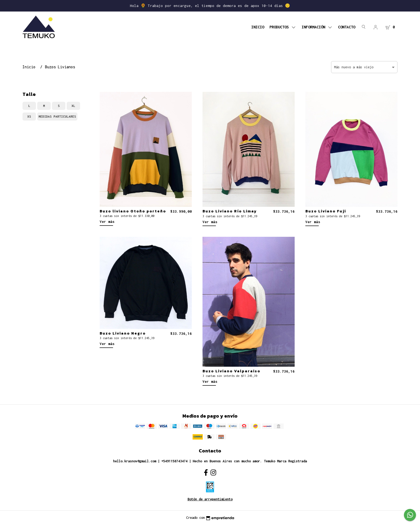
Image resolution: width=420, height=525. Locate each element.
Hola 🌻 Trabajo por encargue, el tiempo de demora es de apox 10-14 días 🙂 (210, 6)
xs (29, 116)
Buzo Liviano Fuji (326, 211)
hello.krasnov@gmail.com (135, 461)
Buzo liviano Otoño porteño (133, 211)
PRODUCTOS (283, 27)
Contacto (347, 27)
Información (317, 27)
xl (73, 106)
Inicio (258, 27)
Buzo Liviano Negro (123, 333)
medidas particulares (57, 116)
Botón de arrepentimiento (210, 499)
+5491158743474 (174, 461)
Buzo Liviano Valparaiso (231, 371)
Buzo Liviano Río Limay (230, 211)
